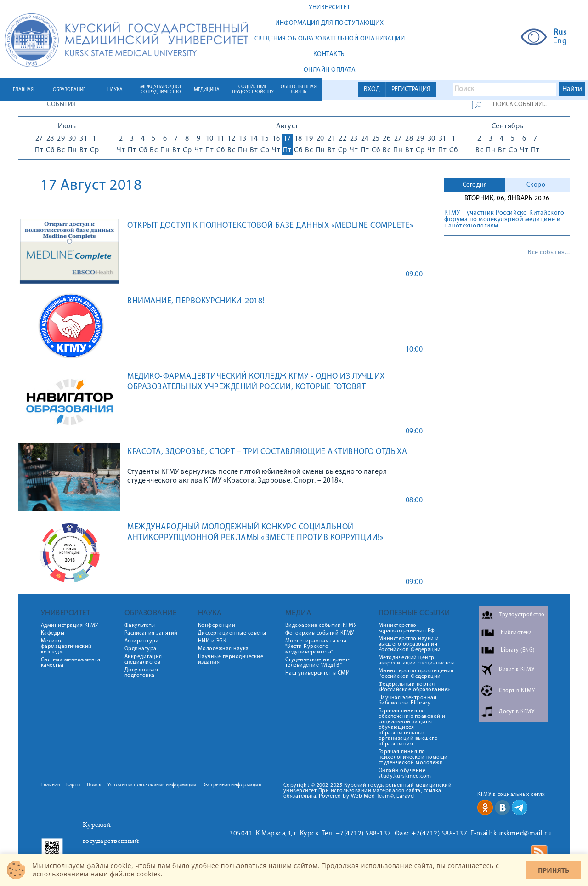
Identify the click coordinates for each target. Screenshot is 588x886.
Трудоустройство (522, 615)
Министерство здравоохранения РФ (407, 628)
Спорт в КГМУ (517, 691)
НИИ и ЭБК (212, 641)
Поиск (94, 785)
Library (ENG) (518, 650)
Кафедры (53, 633)
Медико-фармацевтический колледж (66, 647)
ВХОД (372, 89)
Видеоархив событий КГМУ (321, 625)
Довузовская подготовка (141, 673)
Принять (554, 870)
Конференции (217, 625)
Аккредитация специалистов (143, 659)
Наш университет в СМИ (318, 673)
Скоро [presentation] (536, 185)
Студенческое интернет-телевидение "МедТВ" (318, 663)
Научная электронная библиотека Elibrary (408, 700)
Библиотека (516, 633)
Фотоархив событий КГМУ (320, 633)
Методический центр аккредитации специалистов (416, 660)
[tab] (475, 185)
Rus (560, 33)
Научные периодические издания (231, 659)
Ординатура (141, 649)
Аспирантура (142, 641)
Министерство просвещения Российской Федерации (416, 674)
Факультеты (140, 625)
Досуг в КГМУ (517, 712)
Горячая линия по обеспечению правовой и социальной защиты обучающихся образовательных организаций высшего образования (412, 727)
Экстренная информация (232, 785)
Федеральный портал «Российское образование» (414, 687)
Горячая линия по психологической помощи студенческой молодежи (413, 757)
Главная (51, 785)
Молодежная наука (223, 649)
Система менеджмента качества (71, 663)
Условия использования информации (152, 785)
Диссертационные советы (232, 633)
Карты (73, 785)
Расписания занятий (151, 633)
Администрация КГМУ (70, 625)
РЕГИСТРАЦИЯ (411, 89)
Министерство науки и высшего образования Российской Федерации (410, 644)
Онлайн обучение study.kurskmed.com (405, 773)
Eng (560, 41)
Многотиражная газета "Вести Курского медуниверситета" (316, 647)
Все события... (549, 253)
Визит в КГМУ (517, 670)
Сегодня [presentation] (475, 185)
